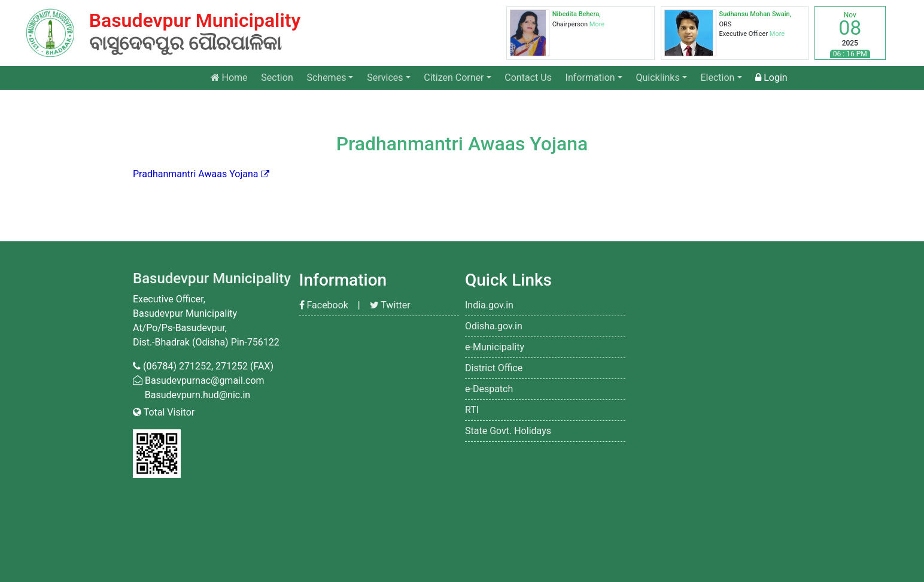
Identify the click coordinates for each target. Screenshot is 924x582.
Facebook (324, 305)
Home (232, 77)
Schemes (326, 78)
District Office (494, 368)
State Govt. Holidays (508, 431)
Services (385, 78)
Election (717, 78)
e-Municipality (495, 347)
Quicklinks (658, 78)
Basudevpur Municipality (212, 278)
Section (277, 78)
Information (590, 78)
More (597, 24)
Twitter (390, 305)
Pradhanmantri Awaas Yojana (196, 174)
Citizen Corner (454, 78)
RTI (472, 410)
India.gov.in (489, 305)
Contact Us (528, 78)
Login (771, 78)
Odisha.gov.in (494, 326)
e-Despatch (489, 389)
